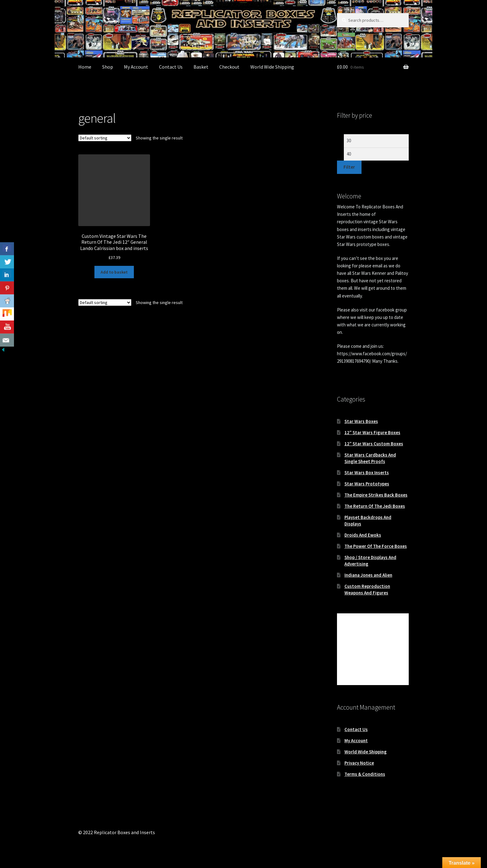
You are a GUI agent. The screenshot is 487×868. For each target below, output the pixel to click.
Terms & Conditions (365, 774)
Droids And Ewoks (363, 535)
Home (85, 67)
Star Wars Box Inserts (367, 473)
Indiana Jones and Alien (368, 575)
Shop (108, 67)
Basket (201, 67)
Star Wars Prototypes (367, 484)
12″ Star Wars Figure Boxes (372, 432)
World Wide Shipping (272, 67)
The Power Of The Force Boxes (376, 546)
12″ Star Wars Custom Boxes (374, 444)
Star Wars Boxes (361, 421)
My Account (136, 67)
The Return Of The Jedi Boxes (375, 506)
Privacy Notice (359, 763)
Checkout (229, 67)
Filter (349, 167)
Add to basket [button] (114, 272)
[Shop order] (105, 138)
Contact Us (171, 67)
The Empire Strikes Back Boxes (376, 495)
